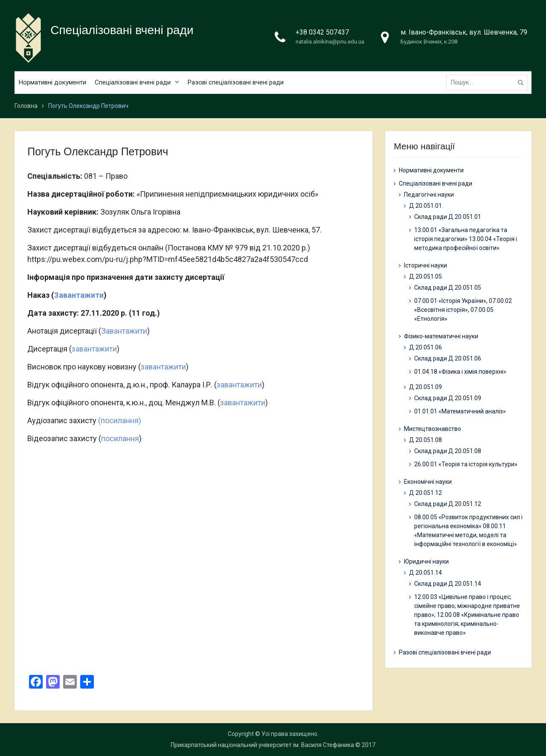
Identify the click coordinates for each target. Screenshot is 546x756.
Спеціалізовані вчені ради (122, 30)
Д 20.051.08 (425, 440)
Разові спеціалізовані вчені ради (236, 82)
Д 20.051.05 (425, 276)
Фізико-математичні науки (441, 336)
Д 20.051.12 (425, 493)
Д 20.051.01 (425, 206)
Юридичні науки (426, 561)
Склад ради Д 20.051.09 (448, 398)
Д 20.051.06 (425, 347)
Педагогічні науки (429, 195)
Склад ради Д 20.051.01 (448, 217)
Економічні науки (428, 482)
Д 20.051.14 (425, 573)
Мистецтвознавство (433, 429)
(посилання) (120, 420)
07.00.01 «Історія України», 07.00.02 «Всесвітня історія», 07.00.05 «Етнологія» (463, 310)
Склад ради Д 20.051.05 (448, 288)
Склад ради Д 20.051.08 (448, 451)
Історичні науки (425, 265)
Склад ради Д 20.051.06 (448, 358)
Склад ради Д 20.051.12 (448, 504)
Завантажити (79, 295)
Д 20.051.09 (425, 387)
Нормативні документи (52, 82)
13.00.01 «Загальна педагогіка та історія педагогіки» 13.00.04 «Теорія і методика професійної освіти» (466, 239)
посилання (120, 438)
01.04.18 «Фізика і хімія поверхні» (460, 372)
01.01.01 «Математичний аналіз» (460, 411)
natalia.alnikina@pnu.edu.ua (330, 42)
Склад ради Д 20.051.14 (448, 584)
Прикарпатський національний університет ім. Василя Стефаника (262, 745)
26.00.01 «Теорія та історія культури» (466, 464)
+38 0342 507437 (322, 32)
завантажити (94, 349)
